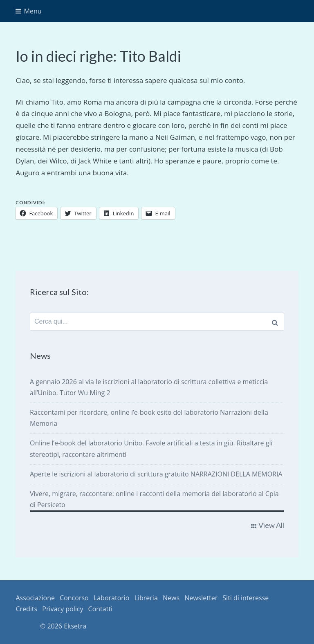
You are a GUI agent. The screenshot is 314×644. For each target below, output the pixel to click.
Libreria (146, 598)
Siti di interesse (246, 598)
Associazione (35, 598)
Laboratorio (112, 598)
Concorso (74, 598)
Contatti (101, 609)
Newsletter (201, 598)
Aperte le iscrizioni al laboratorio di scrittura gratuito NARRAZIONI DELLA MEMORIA (156, 474)
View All (271, 525)
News (171, 598)
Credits (26, 609)
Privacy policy (63, 609)
